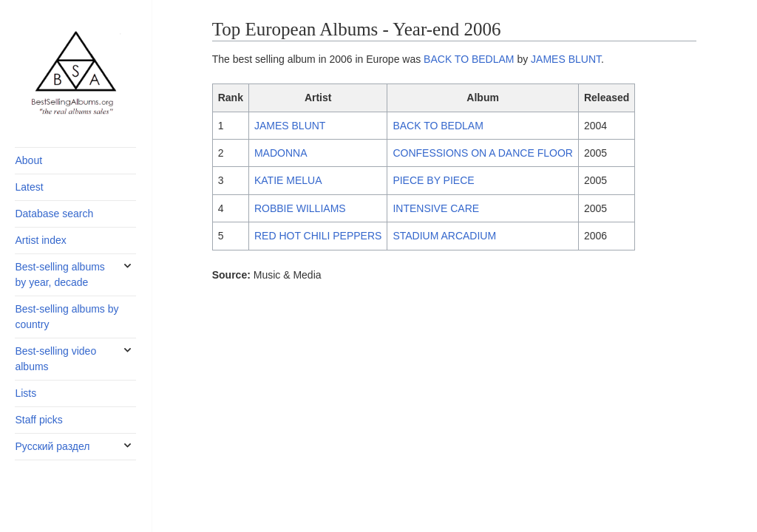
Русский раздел (52, 446)
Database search (54, 214)
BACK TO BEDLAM (469, 59)
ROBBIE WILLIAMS (300, 208)
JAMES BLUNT (566, 59)
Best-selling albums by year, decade (60, 274)
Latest (29, 187)
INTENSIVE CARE (436, 208)
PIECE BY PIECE (433, 180)
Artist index (40, 240)
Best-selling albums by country (67, 317)
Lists (26, 393)
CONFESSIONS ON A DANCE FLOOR (483, 153)
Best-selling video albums (55, 359)
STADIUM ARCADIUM (444, 236)
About (28, 160)
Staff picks (38, 420)
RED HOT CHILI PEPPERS (318, 236)
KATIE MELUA (288, 180)
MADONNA (281, 153)
